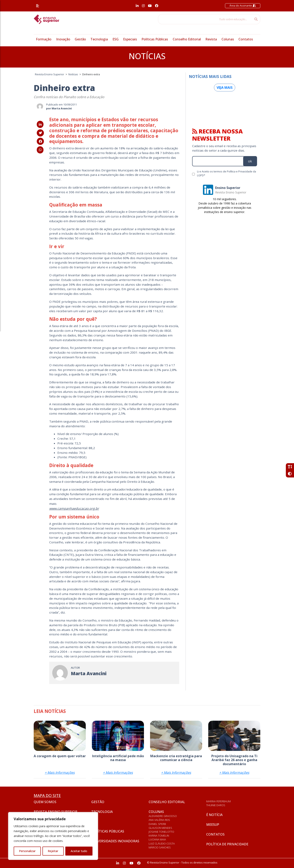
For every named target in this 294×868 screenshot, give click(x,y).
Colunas (228, 39)
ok (250, 161)
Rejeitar (53, 851)
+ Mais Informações (60, 773)
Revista (211, 39)
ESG (116, 39)
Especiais (130, 39)
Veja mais (225, 88)
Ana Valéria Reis (159, 820)
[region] (53, 836)
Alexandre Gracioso (163, 816)
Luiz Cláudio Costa (162, 844)
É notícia (214, 815)
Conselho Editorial (187, 39)
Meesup (213, 825)
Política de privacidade (227, 844)
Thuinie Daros (216, 805)
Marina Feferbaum (218, 801)
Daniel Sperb (157, 824)
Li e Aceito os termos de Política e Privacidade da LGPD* (227, 173)
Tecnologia (99, 39)
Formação (44, 39)
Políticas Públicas (155, 39)
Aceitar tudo (79, 851)
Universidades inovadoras (115, 841)
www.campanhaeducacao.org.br (74, 508)
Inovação (63, 39)
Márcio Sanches (160, 847)
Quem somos (45, 802)
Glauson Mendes (160, 828)
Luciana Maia (157, 839)
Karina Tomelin (159, 836)
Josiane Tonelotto (161, 832)
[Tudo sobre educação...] (205, 19)
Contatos (246, 39)
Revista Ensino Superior (56, 812)
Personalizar (27, 851)
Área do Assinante (243, 6)
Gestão (80, 39)
